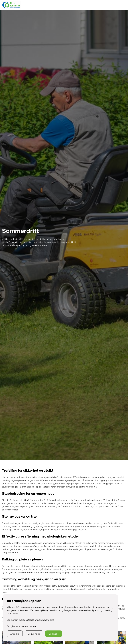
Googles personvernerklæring (21, 626)
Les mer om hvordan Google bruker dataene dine (31, 620)
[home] (11, 5)
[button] (125, 5)
